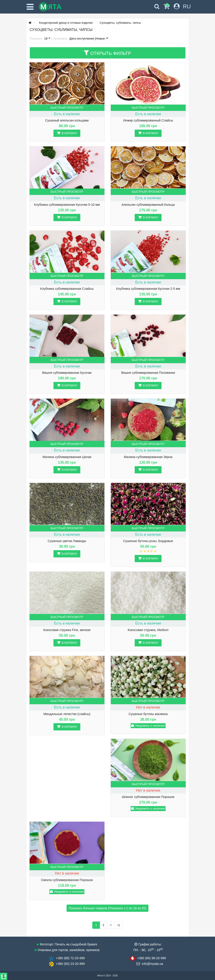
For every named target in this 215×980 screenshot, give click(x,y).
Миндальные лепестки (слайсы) (67, 714)
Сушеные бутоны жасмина (148, 714)
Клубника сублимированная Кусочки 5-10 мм (67, 205)
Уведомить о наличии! (148, 726)
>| (119, 925)
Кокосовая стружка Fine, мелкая (67, 630)
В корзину (67, 133)
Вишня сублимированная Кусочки (67, 373)
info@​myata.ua (153, 964)
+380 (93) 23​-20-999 (70, 964)
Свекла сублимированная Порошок (67, 880)
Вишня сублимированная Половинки (148, 373)
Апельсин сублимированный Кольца (148, 205)
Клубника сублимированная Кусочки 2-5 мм (148, 289)
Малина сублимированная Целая (67, 457)
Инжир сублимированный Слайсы (148, 120)
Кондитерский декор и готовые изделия (65, 23)
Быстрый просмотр (67, 108)
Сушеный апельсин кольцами (67, 120)
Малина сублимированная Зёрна (148, 457)
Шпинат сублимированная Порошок (148, 797)
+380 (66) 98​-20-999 (151, 958)
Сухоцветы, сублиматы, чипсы (120, 23)
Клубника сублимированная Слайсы (67, 289)
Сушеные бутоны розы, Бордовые (148, 541)
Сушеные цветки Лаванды (67, 541)
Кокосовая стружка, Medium (148, 630)
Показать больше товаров (107, 908)
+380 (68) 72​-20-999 (70, 958)
